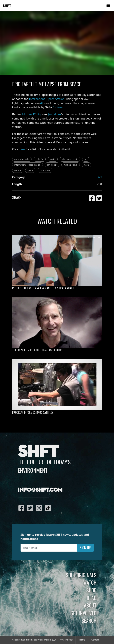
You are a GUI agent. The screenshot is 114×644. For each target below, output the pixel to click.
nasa (86, 165)
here (22, 149)
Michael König (32, 114)
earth (53, 159)
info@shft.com (40, 490)
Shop (91, 590)
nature (18, 170)
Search (89, 620)
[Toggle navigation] (108, 6)
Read (92, 598)
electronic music (70, 159)
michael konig (71, 165)
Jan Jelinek (55, 114)
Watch (90, 582)
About (90, 605)
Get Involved (83, 613)
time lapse (45, 170)
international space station (27, 165)
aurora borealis (22, 159)
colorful (40, 159)
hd (86, 159)
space (30, 170)
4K (42, 103)
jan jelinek (52, 165)
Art (100, 177)
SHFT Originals (81, 575)
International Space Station (47, 99)
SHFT (7, 6)
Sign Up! (85, 548)
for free (58, 107)
